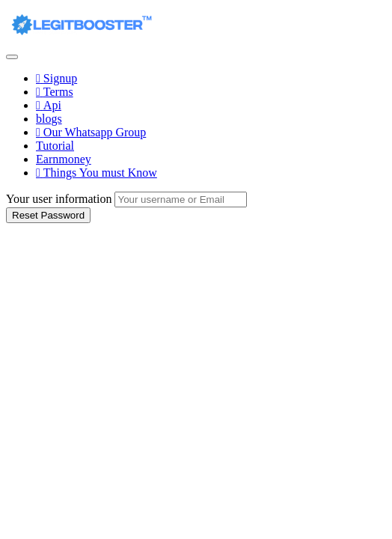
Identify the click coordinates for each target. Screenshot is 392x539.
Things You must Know (97, 173)
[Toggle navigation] (12, 57)
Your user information (59, 199)
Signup (56, 78)
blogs (49, 119)
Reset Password (48, 215)
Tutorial (55, 146)
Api (49, 105)
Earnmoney (64, 159)
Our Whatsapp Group (91, 132)
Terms (55, 92)
